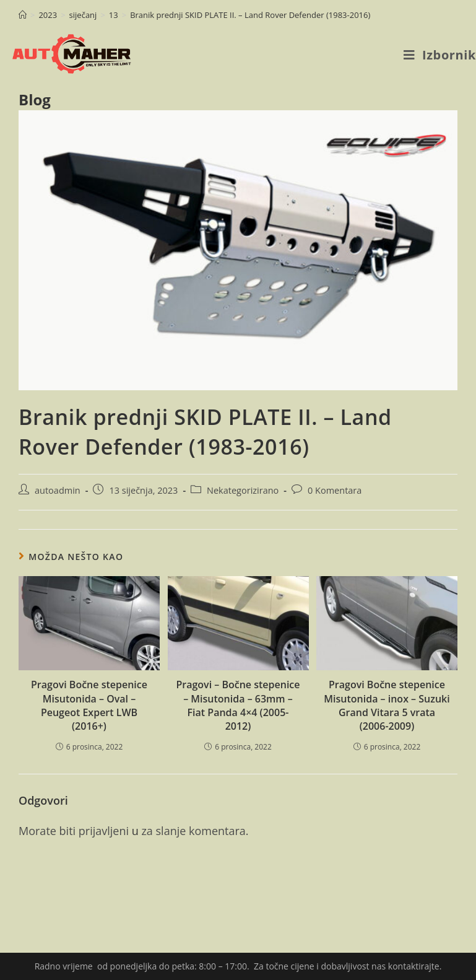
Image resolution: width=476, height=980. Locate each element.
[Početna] (23, 15)
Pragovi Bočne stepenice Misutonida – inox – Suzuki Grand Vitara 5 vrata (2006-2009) (387, 705)
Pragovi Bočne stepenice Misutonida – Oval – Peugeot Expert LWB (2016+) (89, 705)
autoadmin (58, 490)
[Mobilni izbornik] (440, 55)
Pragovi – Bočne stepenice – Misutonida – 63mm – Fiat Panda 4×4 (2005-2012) (238, 705)
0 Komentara (335, 490)
